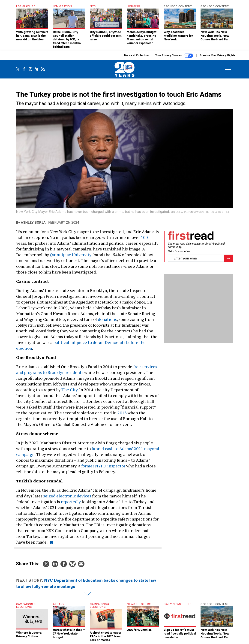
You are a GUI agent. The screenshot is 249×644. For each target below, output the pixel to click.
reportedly (71, 502)
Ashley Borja (33, 223)
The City (69, 390)
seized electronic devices (67, 496)
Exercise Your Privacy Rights (217, 55)
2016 (122, 413)
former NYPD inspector (103, 466)
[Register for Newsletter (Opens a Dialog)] (228, 258)
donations (107, 319)
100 (144, 237)
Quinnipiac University (71, 255)
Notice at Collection (136, 55)
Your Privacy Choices (174, 56)
